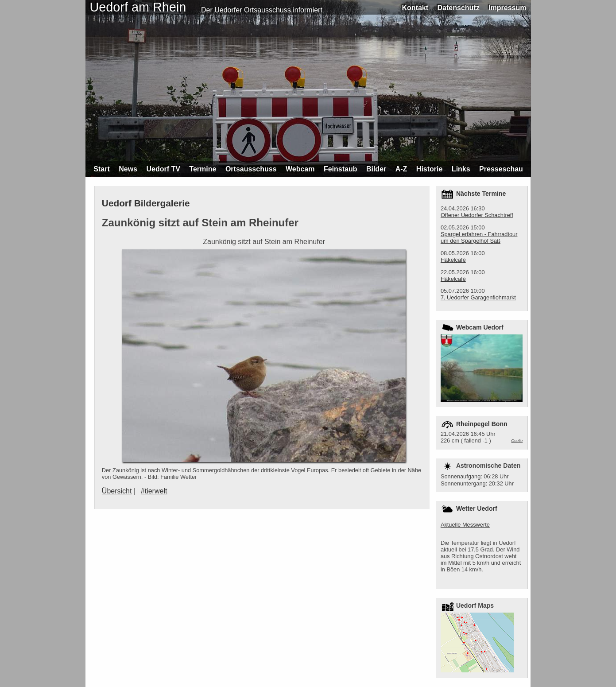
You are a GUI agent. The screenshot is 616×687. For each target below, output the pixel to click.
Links (461, 169)
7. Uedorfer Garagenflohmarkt (478, 297)
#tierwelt (154, 491)
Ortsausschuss (251, 169)
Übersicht (117, 491)
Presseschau (501, 169)
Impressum (507, 8)
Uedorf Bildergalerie (146, 203)
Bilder (376, 169)
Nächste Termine (481, 194)
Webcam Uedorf (480, 327)
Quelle (517, 441)
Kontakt (415, 8)
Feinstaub (341, 169)
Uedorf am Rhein (138, 7)
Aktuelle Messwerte (465, 525)
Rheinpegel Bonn (482, 424)
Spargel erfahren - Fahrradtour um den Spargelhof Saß (479, 237)
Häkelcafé (453, 260)
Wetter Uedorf (477, 508)
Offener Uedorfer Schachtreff (477, 215)
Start (101, 169)
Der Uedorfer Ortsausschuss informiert (262, 10)
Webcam (300, 169)
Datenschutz (459, 8)
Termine (203, 169)
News (128, 169)
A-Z (401, 169)
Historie (430, 169)
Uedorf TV (163, 169)
